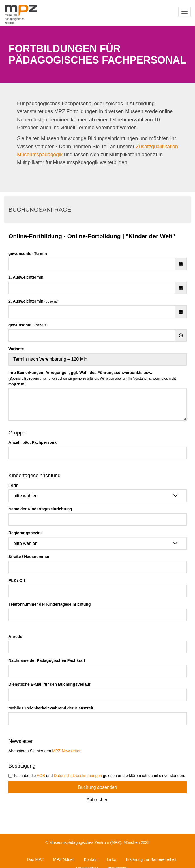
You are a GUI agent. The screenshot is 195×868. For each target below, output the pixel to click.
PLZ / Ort (17, 580)
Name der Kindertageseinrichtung (40, 509)
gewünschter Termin (28, 254)
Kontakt (90, 859)
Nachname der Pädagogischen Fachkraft (47, 660)
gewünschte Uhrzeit (27, 325)
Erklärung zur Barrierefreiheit (151, 859)
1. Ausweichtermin (26, 277)
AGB (41, 776)
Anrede (15, 637)
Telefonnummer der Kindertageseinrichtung (50, 604)
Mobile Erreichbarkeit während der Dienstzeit (51, 708)
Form (13, 485)
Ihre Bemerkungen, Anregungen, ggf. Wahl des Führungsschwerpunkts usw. (92, 378)
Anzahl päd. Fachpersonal (33, 442)
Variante (16, 349)
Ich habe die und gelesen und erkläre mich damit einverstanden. (97, 776)
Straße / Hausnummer (29, 557)
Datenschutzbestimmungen (78, 776)
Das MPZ (35, 859)
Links (112, 859)
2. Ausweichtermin (34, 301)
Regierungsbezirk (25, 533)
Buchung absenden (98, 787)
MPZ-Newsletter (66, 751)
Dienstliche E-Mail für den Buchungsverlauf (49, 684)
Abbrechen (97, 800)
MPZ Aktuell (64, 859)
